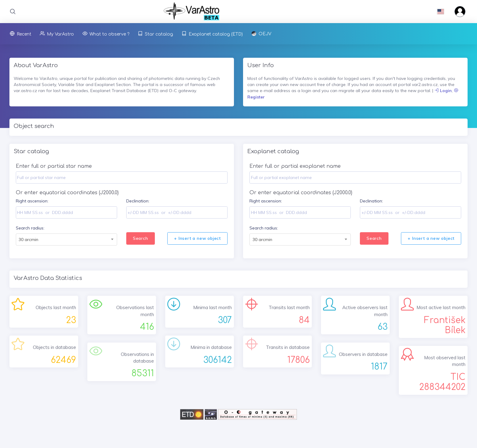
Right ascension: (32, 201)
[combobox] (66, 240)
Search (141, 238)
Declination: (138, 201)
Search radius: (30, 228)
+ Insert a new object (197, 238)
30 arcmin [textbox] (28, 240)
